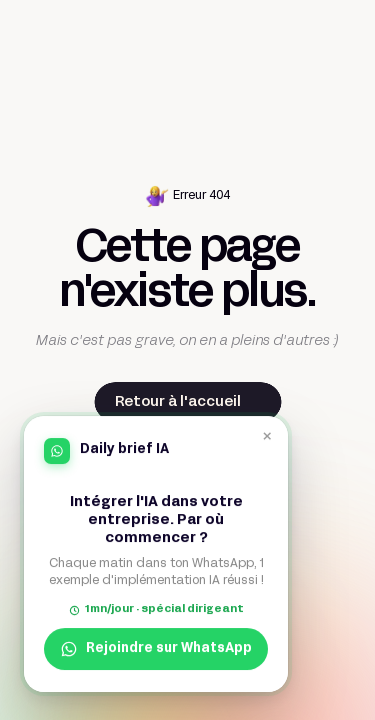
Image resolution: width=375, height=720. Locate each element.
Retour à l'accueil (178, 402)
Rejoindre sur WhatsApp (156, 649)
